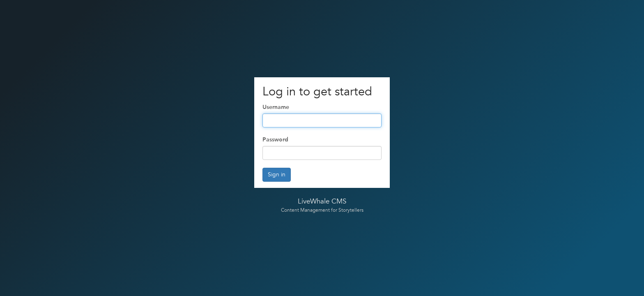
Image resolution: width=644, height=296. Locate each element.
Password (275, 140)
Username (276, 107)
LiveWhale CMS (322, 201)
